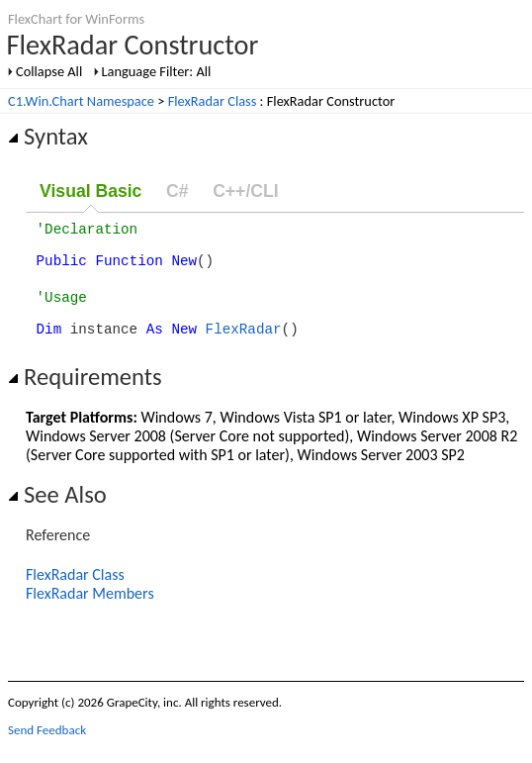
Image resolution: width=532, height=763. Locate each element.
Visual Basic (90, 191)
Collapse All (49, 71)
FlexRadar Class (213, 101)
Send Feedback (47, 748)
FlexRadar (244, 346)
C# (177, 191)
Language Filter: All (157, 71)
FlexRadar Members (90, 611)
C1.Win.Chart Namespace (81, 101)
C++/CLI (245, 191)
